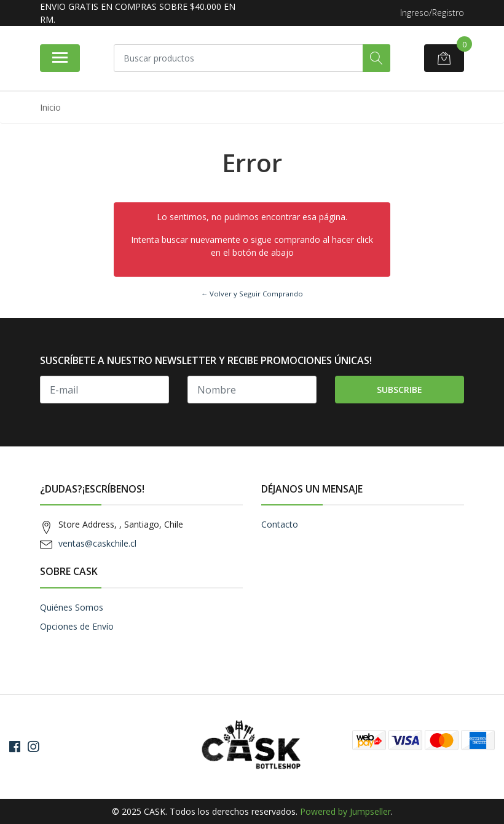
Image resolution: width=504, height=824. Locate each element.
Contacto (280, 524)
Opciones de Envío (77, 626)
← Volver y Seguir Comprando (252, 294)
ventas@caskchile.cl (97, 543)
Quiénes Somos (72, 607)
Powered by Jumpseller (345, 811)
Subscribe (400, 390)
